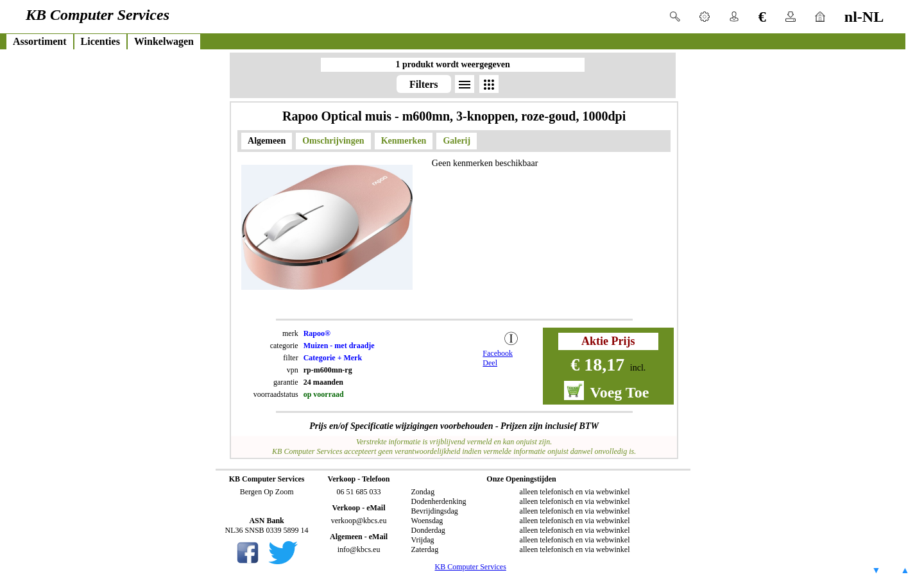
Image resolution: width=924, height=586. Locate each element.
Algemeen (267, 141)
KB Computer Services (471, 567)
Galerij (457, 141)
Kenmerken (404, 141)
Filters (424, 84)
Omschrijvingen (333, 141)
